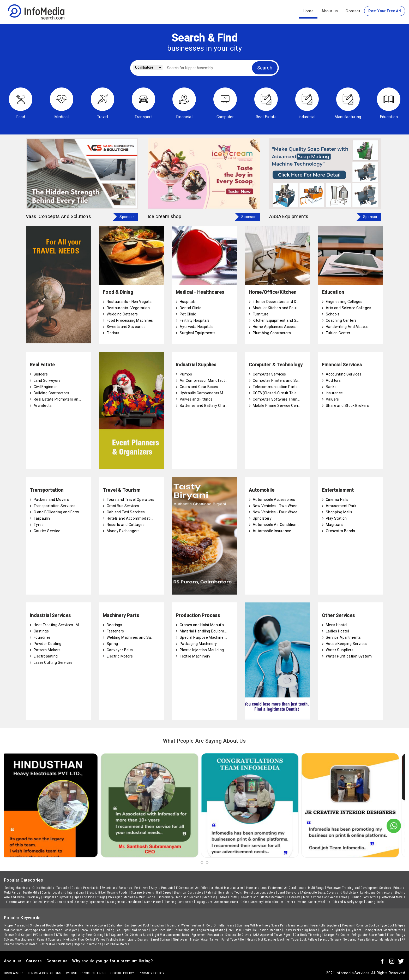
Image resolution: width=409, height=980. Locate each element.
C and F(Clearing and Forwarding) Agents (69, 512)
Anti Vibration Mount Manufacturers (220, 888)
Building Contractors (51, 393)
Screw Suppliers (91, 930)
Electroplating (46, 656)
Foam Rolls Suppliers (325, 925)
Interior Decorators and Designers (282, 302)
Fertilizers (141, 888)
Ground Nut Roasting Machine (268, 940)
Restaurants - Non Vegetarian (133, 302)
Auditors (333, 380)
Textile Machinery (195, 656)
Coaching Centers (341, 320)
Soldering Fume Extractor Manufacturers (371, 940)
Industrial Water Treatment (185, 925)
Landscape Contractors (376, 893)
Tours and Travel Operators (130, 500)
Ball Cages (164, 893)
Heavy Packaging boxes (300, 930)
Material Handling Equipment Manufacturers (218, 631)
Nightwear (180, 940)
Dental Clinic (190, 308)
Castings (41, 631)
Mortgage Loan (35, 930)
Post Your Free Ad (385, 11)
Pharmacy (34, 897)
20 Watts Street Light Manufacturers (155, 935)
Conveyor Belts (120, 650)
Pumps (186, 374)
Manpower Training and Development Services (359, 888)
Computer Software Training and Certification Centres (300, 399)
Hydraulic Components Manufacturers (213, 393)
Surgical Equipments (198, 333)
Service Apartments (343, 637)
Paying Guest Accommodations (217, 902)
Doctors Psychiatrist (86, 888)
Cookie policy (122, 973)
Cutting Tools (375, 902)
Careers (34, 961)
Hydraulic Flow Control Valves (84, 940)
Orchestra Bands (340, 531)
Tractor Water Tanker (204, 940)
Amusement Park (341, 506)
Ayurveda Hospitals (197, 327)
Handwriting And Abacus (347, 327)
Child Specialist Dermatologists (173, 930)
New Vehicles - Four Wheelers (278, 512)
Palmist (211, 893)
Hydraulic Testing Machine (262, 930)
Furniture (261, 314)
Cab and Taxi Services (126, 512)
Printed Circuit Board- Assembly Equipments (74, 902)
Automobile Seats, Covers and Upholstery (330, 893)
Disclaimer (13, 973)
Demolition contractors (260, 893)
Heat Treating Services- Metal (60, 625)
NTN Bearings (66, 935)
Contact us (57, 961)
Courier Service (47, 531)
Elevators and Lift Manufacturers (262, 897)
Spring (112, 644)
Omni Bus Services (123, 506)
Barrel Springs (161, 940)
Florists (113, 333)
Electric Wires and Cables (24, 902)
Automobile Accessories (274, 500)
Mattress (209, 897)
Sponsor (127, 217)
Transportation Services (55, 506)
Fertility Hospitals (195, 320)
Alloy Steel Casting (91, 935)
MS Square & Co (117, 935)
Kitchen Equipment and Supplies (281, 320)
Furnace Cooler (96, 925)
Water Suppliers (340, 650)
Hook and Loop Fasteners (264, 888)
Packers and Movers (51, 500)
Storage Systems (142, 893)
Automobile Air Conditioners (277, 525)
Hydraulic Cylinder (332, 930)
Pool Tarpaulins (154, 925)
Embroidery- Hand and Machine (179, 897)
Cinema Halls (337, 500)
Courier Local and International (63, 893)
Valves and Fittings (196, 399)
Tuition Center (338, 333)
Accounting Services (344, 374)
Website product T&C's (86, 973)
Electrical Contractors (189, 893)
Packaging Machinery (198, 644)
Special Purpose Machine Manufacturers (215, 637)
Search (265, 68)
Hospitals (188, 302)
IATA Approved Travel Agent (273, 935)
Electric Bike (96, 893)
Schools (333, 314)
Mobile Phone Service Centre (278, 406)
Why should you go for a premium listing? (113, 961)
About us (330, 11)
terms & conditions (44, 973)
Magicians (335, 525)
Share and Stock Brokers (347, 406)
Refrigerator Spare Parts (368, 935)
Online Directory (252, 902)
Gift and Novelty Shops (348, 902)
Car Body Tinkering (308, 935)
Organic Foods (118, 893)
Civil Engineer (45, 387)
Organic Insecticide (88, 944)
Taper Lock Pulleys (304, 940)
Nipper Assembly (16, 925)
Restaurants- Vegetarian (128, 308)
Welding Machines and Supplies (134, 637)
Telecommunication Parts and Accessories (290, 387)
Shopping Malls (339, 512)
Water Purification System (349, 656)
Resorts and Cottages (126, 525)
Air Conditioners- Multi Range (304, 888)
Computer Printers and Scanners (281, 380)
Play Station (336, 518)
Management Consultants (125, 902)
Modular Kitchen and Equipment (281, 308)
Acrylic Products (162, 888)
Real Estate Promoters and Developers (67, 399)
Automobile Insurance (272, 531)
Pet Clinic (188, 314)
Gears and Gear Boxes (199, 387)
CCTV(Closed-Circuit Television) (280, 393)
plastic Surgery (331, 940)
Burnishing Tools (230, 893)
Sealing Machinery (17, 888)
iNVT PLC (234, 930)
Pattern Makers (47, 650)
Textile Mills (31, 893)
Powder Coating (48, 644)
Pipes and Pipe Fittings (90, 897)
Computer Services (269, 374)
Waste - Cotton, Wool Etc (314, 902)
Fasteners (115, 631)
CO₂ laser (355, 930)
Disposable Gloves (238, 935)
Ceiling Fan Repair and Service (126, 930)
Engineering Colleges (344, 302)
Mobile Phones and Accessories (325, 897)
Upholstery (262, 518)
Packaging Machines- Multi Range (132, 897)
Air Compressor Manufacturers (207, 380)
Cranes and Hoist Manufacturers (208, 625)
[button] (202, 862)
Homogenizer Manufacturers (383, 930)
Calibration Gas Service (125, 925)
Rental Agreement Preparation (203, 935)
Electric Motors (120, 656)
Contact (353, 11)
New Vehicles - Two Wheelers (278, 506)
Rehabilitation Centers (280, 902)
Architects (43, 406)
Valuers (332, 399)
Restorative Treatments (56, 944)
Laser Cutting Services (53, 662)
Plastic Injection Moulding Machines (211, 650)
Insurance (334, 393)
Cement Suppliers (49, 940)
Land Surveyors (47, 380)
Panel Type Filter (233, 940)
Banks (331, 387)
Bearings (114, 625)
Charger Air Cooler (337, 935)
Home (308, 11)
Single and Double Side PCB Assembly (56, 925)
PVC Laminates (43, 935)
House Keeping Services (347, 644)
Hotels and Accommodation (131, 518)
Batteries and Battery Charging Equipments (218, 406)
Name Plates (153, 902)
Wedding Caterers (122, 314)
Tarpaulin (42, 518)
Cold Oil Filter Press (220, 925)
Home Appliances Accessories (279, 327)
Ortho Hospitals (43, 888)
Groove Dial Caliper (18, 935)
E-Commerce (185, 888)
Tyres (39, 525)
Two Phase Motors (116, 944)
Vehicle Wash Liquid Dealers (128, 940)
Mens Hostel (336, 625)
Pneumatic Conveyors (63, 930)
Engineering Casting (211, 930)
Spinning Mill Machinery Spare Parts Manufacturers (272, 925)
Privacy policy (152, 973)
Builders (41, 374)
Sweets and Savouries (126, 327)
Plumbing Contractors (272, 333)
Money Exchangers (123, 531)
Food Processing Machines (130, 320)
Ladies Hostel (337, 631)
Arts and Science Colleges (348, 308)
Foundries (42, 637)
